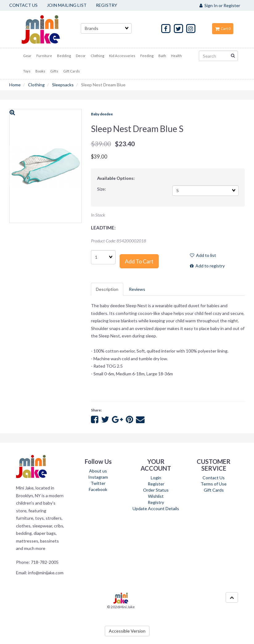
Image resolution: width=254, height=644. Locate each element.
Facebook (98, 489)
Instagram (98, 477)
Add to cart (139, 261)
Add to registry (207, 266)
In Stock (98, 215)
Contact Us (214, 478)
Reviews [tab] (137, 289)
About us (98, 471)
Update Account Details (156, 508)
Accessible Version (127, 631)
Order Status (156, 490)
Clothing (36, 85)
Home (15, 85)
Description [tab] (107, 289)
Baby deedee (102, 114)
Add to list (203, 255)
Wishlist (156, 496)
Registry (156, 502)
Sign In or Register (220, 5)
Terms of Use (214, 484)
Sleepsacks (63, 85)
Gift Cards (214, 490)
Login (156, 478)
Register (156, 484)
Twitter (98, 483)
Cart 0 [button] (223, 29)
